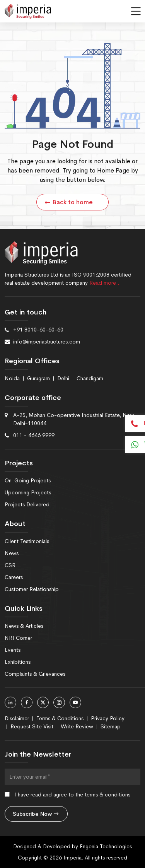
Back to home (69, 202)
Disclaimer (17, 718)
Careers (14, 577)
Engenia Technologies (106, 846)
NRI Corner (18, 638)
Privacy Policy (108, 718)
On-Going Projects (28, 480)
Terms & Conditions (60, 718)
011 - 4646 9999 (34, 435)
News (12, 553)
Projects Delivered (27, 504)
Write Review (77, 726)
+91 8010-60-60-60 (38, 330)
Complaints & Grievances (35, 674)
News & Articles (24, 626)
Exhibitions (18, 662)
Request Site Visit (32, 726)
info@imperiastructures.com (47, 342)
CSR (10, 565)
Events (13, 650)
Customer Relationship (32, 589)
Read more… (105, 283)
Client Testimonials (27, 541)
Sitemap (111, 726)
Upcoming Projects (28, 492)
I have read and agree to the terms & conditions (72, 795)
